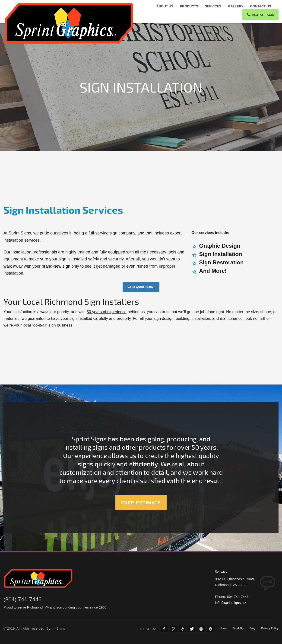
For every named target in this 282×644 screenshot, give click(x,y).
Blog (253, 628)
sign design (164, 319)
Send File (238, 628)
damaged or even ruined (125, 266)
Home (223, 628)
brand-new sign (56, 266)
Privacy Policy (270, 628)
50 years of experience (107, 312)
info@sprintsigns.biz (231, 603)
